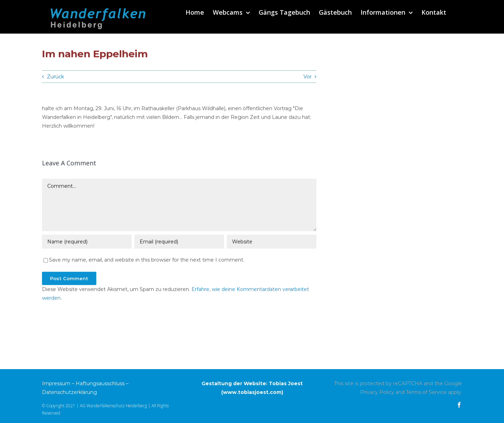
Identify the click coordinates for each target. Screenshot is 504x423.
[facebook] (459, 405)
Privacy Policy (377, 392)
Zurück (55, 77)
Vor (307, 77)
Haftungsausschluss (100, 383)
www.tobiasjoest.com (252, 392)
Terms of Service (426, 392)
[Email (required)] (179, 242)
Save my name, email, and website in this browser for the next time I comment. (147, 261)
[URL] (272, 242)
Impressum (56, 383)
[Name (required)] (87, 242)
